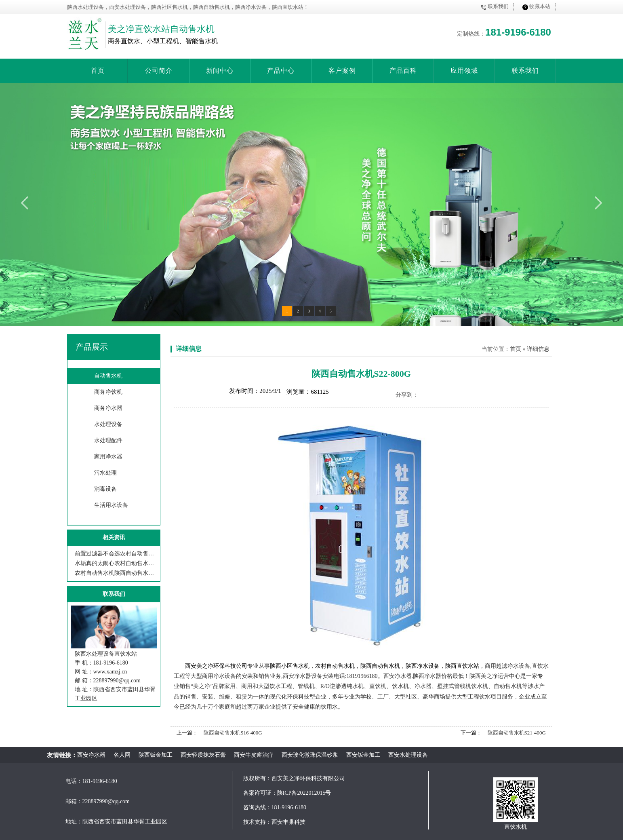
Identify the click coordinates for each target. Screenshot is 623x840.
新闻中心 (220, 71)
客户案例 (342, 71)
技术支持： (257, 822)
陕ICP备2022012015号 (304, 793)
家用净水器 (108, 457)
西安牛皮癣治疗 (254, 755)
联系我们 (498, 6)
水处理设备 (108, 424)
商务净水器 (108, 408)
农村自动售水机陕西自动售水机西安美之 (116, 573)
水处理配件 (108, 440)
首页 (98, 71)
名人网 (122, 755)
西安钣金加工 (363, 755)
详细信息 (189, 349)
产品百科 (403, 71)
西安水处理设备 (408, 755)
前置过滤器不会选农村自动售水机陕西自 (116, 554)
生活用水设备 (111, 505)
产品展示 (92, 347)
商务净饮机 (108, 392)
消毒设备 (105, 489)
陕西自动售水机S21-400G (517, 733)
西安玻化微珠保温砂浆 (310, 755)
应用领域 (464, 71)
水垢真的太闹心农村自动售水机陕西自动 (116, 563)
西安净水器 (91, 755)
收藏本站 (540, 6)
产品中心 (281, 71)
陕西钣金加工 (156, 755)
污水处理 (105, 473)
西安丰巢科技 (288, 822)
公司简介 (159, 71)
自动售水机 (108, 376)
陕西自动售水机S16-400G (233, 733)
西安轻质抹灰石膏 (203, 755)
